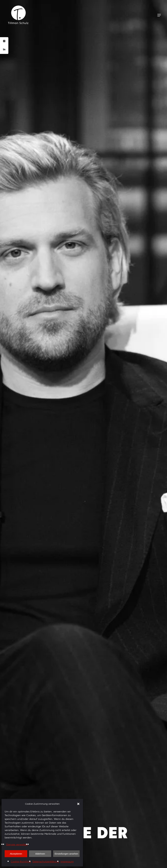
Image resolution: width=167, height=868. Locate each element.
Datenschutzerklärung (46, 861)
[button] (78, 804)
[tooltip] (4, 41)
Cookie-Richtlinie (21, 861)
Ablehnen (40, 854)
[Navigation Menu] (159, 15)
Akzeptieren (16, 854)
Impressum (67, 861)
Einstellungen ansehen (66, 854)
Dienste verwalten (17, 844)
